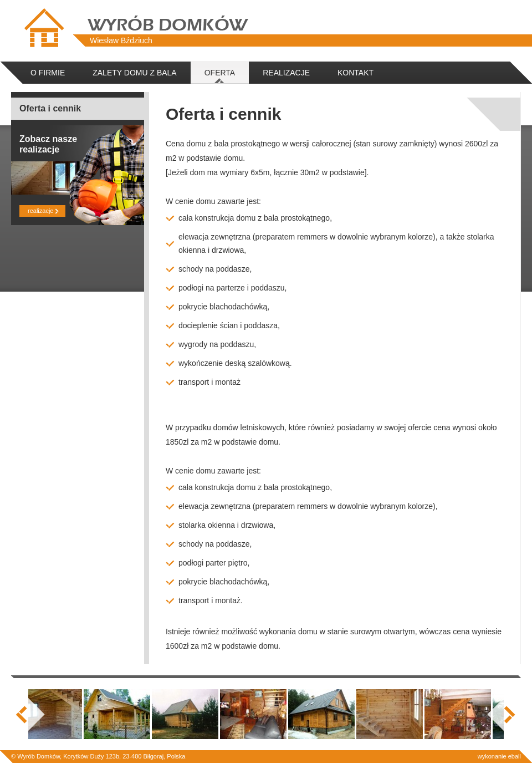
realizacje (39, 211)
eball (515, 756)
